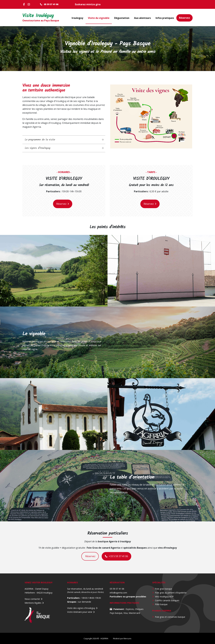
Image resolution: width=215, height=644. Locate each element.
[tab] (64, 140)
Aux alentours (142, 18)
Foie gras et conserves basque (170, 617)
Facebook (25, 4)
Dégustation (122, 18)
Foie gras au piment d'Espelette (171, 593)
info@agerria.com (118, 593)
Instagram (29, 4)
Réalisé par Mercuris (122, 638)
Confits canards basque (167, 600)
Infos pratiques (165, 18)
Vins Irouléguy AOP (164, 597)
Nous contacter (32, 599)
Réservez (184, 18)
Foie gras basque (163, 589)
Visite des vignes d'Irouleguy (81, 608)
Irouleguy (77, 18)
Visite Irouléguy (39, 16)
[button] (151, 116)
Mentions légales (33, 603)
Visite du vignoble (99, 18)
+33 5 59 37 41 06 (116, 556)
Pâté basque (161, 604)
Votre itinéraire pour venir (80, 612)
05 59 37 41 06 (51, 4)
